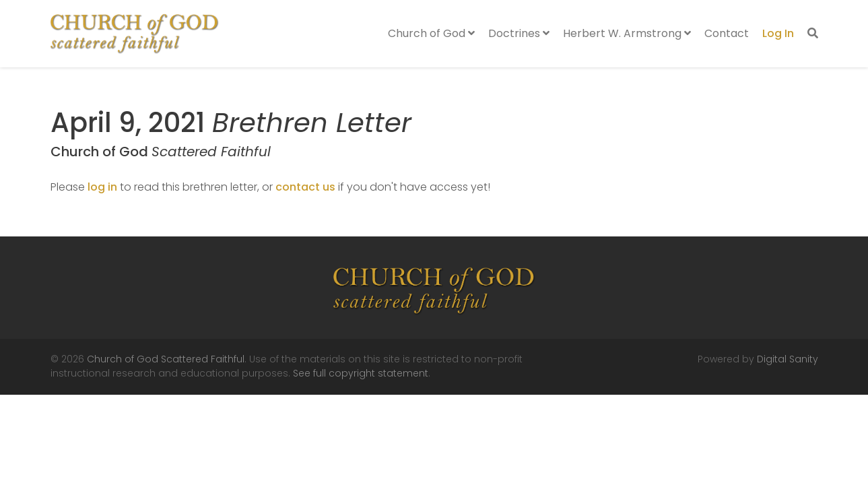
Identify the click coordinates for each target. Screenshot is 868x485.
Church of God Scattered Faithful (166, 359)
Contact (727, 33)
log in (102, 187)
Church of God (431, 33)
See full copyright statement (361, 373)
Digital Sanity (788, 359)
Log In (778, 33)
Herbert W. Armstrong (627, 33)
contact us (305, 187)
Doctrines (519, 33)
